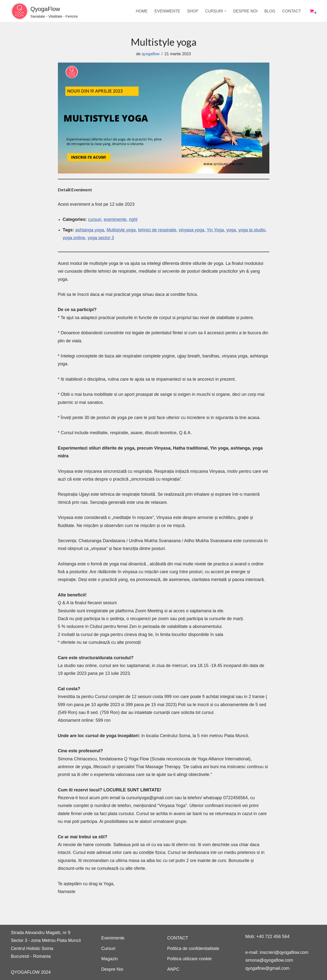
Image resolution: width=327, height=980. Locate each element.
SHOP (193, 11)
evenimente (115, 219)
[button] (225, 11)
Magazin (110, 959)
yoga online (74, 238)
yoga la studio (252, 230)
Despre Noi (245, 11)
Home (142, 11)
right (133, 219)
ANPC (173, 969)
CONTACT (291, 11)
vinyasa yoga (192, 230)
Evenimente (167, 11)
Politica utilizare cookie (190, 959)
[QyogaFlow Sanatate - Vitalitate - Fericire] (44, 11)
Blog (270, 11)
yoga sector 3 (101, 238)
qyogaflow (151, 54)
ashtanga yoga (90, 230)
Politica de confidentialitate (193, 948)
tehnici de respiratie (157, 230)
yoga (231, 230)
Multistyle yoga (121, 230)
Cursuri (108, 948)
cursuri (95, 219)
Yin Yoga (215, 230)
